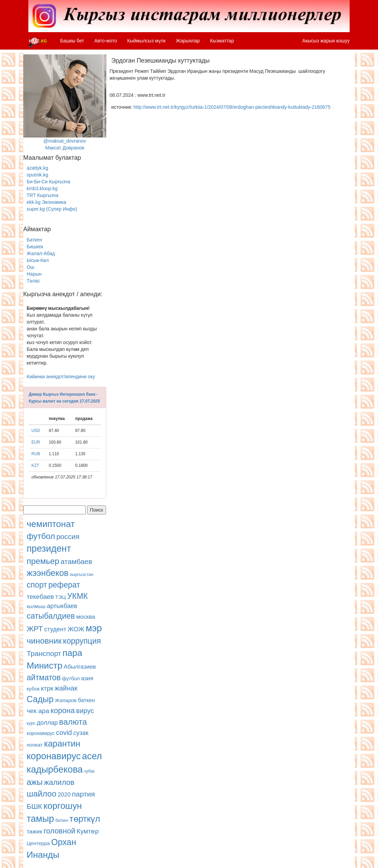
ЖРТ (35, 629)
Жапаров (66, 700)
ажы (35, 782)
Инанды (43, 855)
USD (36, 431)
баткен (86, 700)
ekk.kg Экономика (46, 202)
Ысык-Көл (38, 260)
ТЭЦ (61, 597)
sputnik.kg (37, 175)
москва (86, 617)
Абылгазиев (80, 667)
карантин (62, 744)
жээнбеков (48, 573)
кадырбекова (55, 770)
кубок (33, 689)
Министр (44, 666)
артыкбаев (62, 606)
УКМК (77, 596)
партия (84, 794)
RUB (36, 454)
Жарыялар (188, 41)
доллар (47, 723)
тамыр (40, 819)
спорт (37, 585)
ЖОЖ (76, 629)
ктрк (47, 688)
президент (49, 549)
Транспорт (44, 653)
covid (64, 733)
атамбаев (76, 561)
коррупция (82, 641)
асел (92, 756)
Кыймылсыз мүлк (146, 41)
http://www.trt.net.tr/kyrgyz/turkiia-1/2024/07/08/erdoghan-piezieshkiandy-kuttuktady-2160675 (232, 107)
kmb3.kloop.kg (42, 188)
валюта (73, 722)
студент (55, 629)
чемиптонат (51, 524)
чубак (89, 771)
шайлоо (42, 794)
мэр (94, 628)
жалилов (59, 782)
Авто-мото (106, 41)
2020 (64, 795)
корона (63, 711)
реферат (64, 585)
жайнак (66, 688)
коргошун (63, 806)
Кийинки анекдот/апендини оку (61, 377)
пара (72, 653)
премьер (43, 561)
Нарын (34, 274)
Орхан (64, 842)
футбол (41, 536)
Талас (33, 281)
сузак (81, 733)
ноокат (35, 745)
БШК (34, 806)
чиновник (44, 641)
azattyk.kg (37, 168)
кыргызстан (82, 574)
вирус (85, 711)
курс (31, 723)
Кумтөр (88, 831)
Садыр (40, 699)
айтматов (44, 678)
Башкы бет (72, 41)
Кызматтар (222, 41)
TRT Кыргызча (43, 195)
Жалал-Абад (41, 253)
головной (59, 831)
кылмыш (36, 606)
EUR (36, 442)
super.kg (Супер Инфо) (52, 209)
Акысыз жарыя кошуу (326, 41)
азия (87, 678)
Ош (30, 267)
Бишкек (35, 247)
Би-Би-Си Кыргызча (48, 182)
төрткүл (85, 819)
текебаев (40, 597)
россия (68, 536)
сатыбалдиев (51, 616)
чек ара (38, 711)
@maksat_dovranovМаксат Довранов (65, 102)
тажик (34, 832)
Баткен (34, 240)
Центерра (38, 843)
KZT (35, 465)
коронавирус (41, 733)
